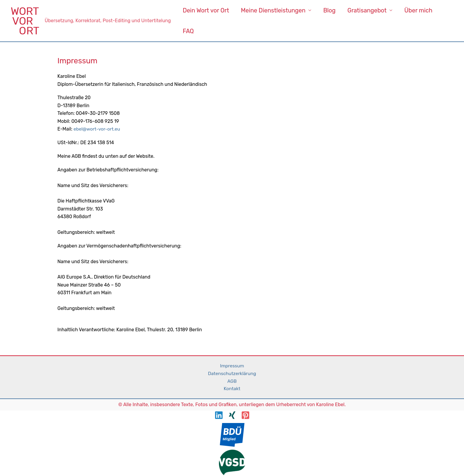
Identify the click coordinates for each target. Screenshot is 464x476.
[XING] (232, 416)
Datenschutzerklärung (232, 373)
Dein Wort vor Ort (206, 10)
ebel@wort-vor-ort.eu (97, 129)
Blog (329, 10)
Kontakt (232, 389)
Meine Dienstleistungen (273, 10)
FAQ (188, 31)
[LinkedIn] (219, 416)
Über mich (418, 10)
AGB (232, 381)
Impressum (232, 366)
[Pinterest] (245, 416)
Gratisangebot (367, 10)
